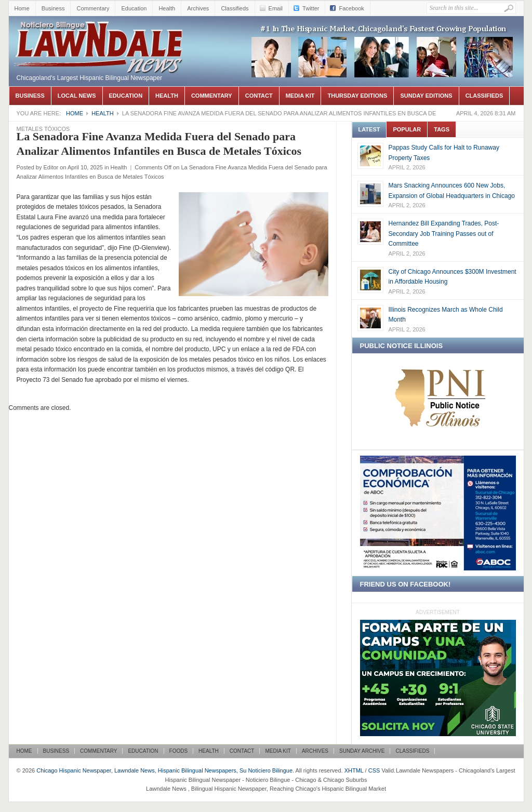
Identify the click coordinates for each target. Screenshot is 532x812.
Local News (77, 96)
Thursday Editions (357, 96)
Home (22, 8)
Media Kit (300, 96)
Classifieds (235, 8)
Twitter (311, 8)
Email (276, 8)
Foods (179, 751)
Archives (198, 8)
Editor (51, 167)
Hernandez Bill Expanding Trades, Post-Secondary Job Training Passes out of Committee (444, 234)
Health (167, 8)
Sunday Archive (362, 751)
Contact (259, 96)
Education (134, 8)
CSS (374, 770)
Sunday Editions (426, 96)
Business (53, 8)
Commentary (93, 8)
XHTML (354, 770)
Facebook (351, 8)
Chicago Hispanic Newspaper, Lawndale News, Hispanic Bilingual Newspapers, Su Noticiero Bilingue (100, 32)
